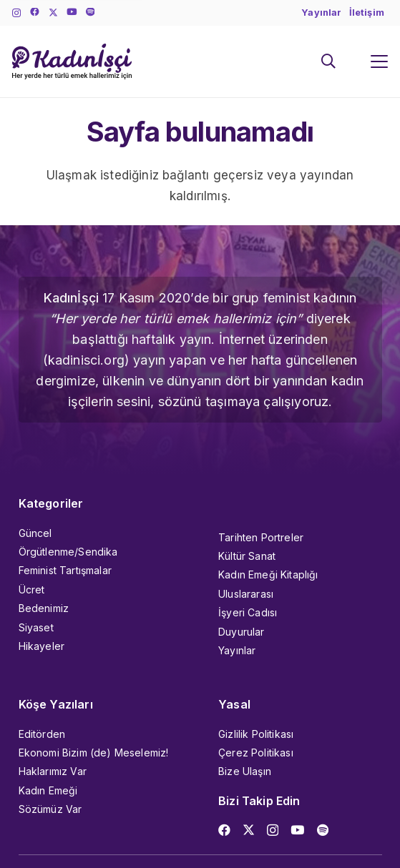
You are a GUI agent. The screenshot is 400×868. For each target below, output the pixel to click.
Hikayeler (42, 646)
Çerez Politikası (256, 753)
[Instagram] (16, 13)
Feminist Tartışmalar (65, 570)
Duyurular (242, 632)
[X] (53, 13)
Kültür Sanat (247, 556)
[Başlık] (90, 13)
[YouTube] (72, 13)
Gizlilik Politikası (256, 734)
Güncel (35, 533)
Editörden (42, 734)
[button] (328, 61)
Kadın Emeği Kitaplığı (268, 574)
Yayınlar (237, 650)
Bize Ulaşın (245, 771)
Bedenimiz (44, 608)
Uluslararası (246, 594)
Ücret (32, 590)
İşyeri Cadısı (248, 612)
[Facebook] (35, 13)
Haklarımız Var (53, 771)
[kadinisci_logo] (72, 61)
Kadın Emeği (48, 790)
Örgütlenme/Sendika (68, 552)
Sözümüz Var (50, 809)
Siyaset (36, 627)
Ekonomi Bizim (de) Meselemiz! (94, 753)
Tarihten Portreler (261, 537)
